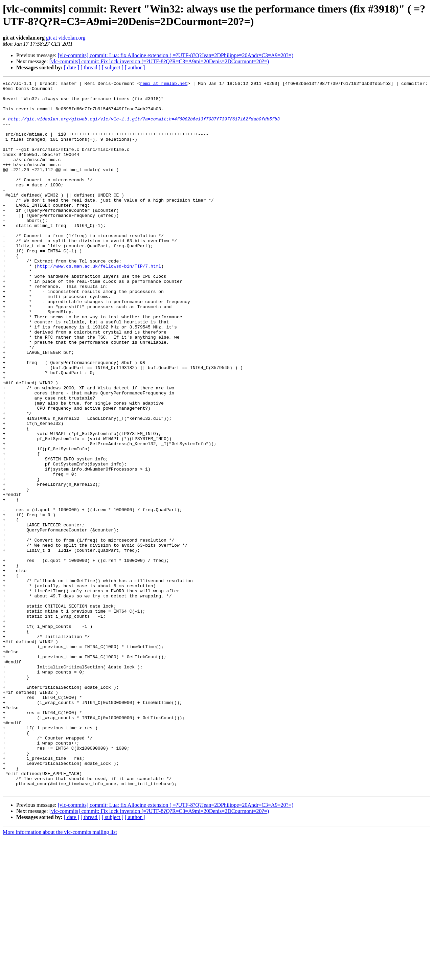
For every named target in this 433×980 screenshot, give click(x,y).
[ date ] (72, 67)
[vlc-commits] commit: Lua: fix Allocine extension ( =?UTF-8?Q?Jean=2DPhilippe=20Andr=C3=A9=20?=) (176, 55)
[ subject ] (113, 67)
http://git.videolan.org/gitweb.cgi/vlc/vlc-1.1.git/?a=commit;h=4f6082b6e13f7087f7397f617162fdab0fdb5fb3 (144, 127)
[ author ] (135, 67)
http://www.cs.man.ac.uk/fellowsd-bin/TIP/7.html (99, 303)
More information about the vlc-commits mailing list (60, 974)
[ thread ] (90, 67)
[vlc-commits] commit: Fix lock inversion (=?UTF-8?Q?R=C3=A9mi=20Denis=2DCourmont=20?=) (159, 61)
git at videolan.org (66, 38)
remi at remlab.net (164, 84)
